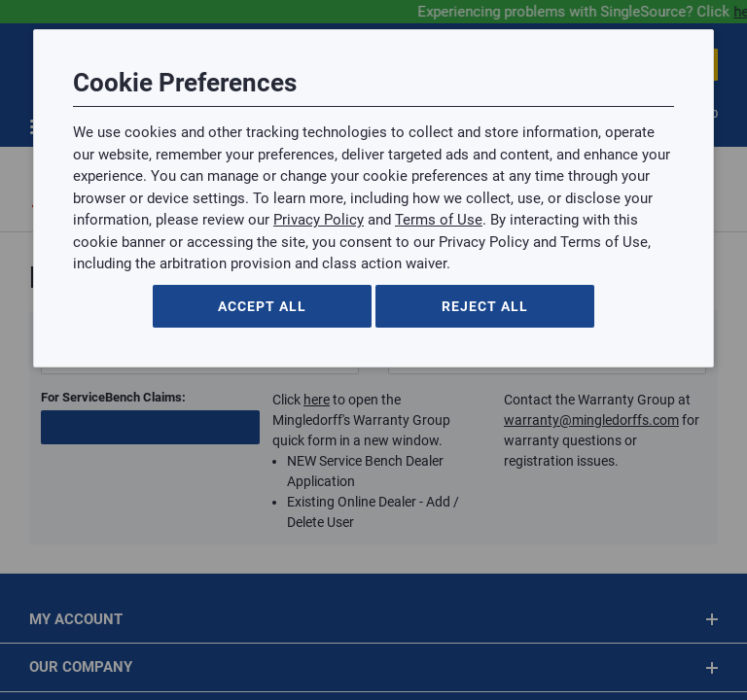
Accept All (262, 306)
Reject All (485, 306)
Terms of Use (439, 220)
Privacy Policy (319, 220)
